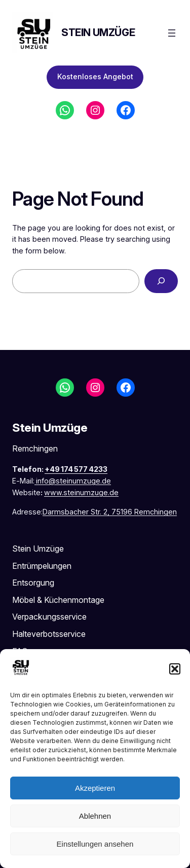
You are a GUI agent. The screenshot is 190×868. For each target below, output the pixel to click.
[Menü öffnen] (172, 33)
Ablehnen (95, 816)
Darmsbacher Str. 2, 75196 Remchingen (110, 512)
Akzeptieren (95, 788)
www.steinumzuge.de (81, 492)
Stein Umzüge (98, 33)
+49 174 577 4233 (76, 469)
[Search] (161, 281)
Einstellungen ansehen (95, 844)
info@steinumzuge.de (73, 481)
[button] (175, 669)
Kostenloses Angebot (95, 76)
